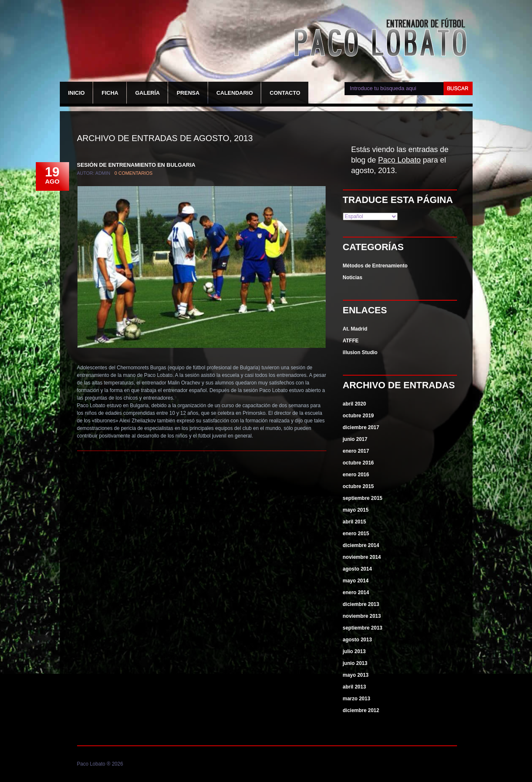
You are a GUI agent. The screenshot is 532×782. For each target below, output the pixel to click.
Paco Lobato (382, 39)
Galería (148, 93)
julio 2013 (354, 651)
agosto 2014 (357, 569)
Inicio (77, 93)
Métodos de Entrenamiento (375, 266)
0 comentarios (134, 173)
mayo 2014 (356, 581)
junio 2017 (355, 439)
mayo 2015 (356, 510)
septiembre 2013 (363, 628)
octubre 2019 (358, 416)
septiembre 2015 (363, 498)
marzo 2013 (357, 699)
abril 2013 (354, 687)
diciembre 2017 (361, 427)
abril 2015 (354, 522)
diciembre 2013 (361, 604)
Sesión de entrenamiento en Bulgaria (136, 165)
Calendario (235, 93)
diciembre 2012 (361, 710)
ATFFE (351, 341)
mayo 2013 (356, 675)
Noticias (353, 278)
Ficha (110, 93)
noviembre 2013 (362, 616)
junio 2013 (355, 663)
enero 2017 (356, 451)
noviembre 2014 (362, 557)
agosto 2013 (357, 640)
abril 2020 (354, 404)
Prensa (188, 93)
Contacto (285, 93)
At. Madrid (355, 329)
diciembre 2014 (361, 545)
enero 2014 (356, 593)
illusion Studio (360, 352)
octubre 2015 (358, 486)
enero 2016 (356, 475)
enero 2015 (356, 534)
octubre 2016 (358, 463)
